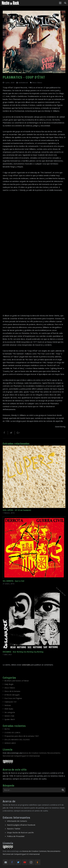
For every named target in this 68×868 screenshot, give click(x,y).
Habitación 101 (11, 702)
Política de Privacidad (16, 836)
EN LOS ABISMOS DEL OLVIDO (17, 739)
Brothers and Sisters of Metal (16, 681)
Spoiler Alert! (10, 719)
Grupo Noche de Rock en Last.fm (20, 832)
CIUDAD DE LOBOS (12, 732)
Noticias (8, 705)
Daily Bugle (9, 684)
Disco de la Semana (12, 691)
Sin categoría (10, 712)
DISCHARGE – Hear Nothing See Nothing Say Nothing (23, 652)
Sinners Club (9, 716)
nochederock (23, 83)
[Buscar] (65, 3)
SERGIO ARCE (10, 743)
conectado (26, 665)
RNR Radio (9, 709)
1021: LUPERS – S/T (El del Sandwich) (17, 510)
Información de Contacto (17, 821)
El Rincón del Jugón (12, 695)
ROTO (7, 729)
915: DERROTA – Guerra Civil (13, 581)
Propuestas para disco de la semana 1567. (22, 736)
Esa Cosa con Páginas (13, 698)
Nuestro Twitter (14, 829)
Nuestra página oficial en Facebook (21, 825)
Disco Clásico (37, 83)
